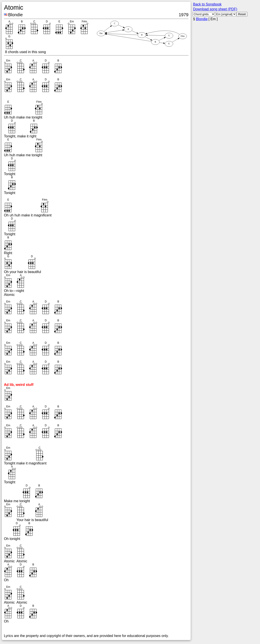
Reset (242, 14)
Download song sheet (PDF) (215, 9)
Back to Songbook (207, 4)
